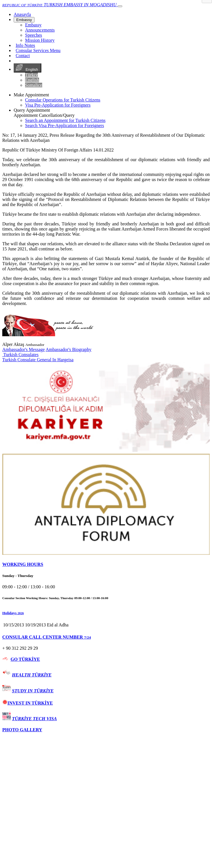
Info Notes (25, 45)
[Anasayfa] (22, 14)
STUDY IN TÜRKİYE (33, 691)
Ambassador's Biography (69, 349)
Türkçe (31, 75)
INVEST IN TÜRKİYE (27, 703)
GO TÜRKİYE (25, 659)
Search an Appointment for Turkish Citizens (65, 120)
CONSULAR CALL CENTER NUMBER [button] (47, 637)
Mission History (40, 40)
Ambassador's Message (24, 349)
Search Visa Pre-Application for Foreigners (65, 125)
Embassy (24, 20)
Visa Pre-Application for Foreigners (58, 105)
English (27, 68)
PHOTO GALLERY (22, 730)
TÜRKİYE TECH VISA (34, 719)
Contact (23, 56)
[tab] (106, 564)
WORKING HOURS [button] (23, 564)
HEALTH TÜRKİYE (32, 675)
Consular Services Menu (38, 50)
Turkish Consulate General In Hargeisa (38, 360)
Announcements (40, 30)
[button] (106, 613)
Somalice (34, 85)
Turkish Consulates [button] (20, 355)
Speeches (34, 35)
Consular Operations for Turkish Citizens (63, 100)
